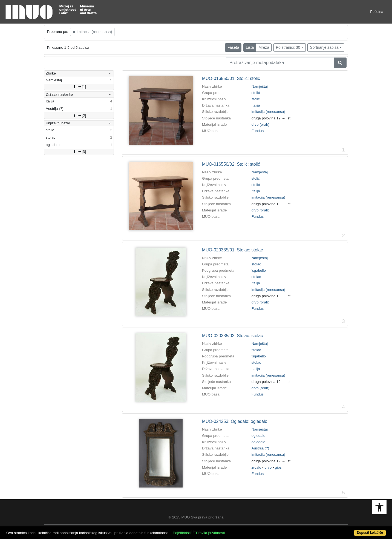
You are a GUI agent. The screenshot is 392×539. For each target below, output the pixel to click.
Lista (250, 47)
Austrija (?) (260, 448)
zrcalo (256, 467)
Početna (377, 12)
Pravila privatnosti (210, 533)
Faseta (233, 47)
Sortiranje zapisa (324, 47)
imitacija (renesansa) (92, 32)
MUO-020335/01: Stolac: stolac (232, 250)
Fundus (258, 131)
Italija (256, 105)
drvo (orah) (260, 124)
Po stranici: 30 (288, 47)
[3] (79, 152)
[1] (79, 87)
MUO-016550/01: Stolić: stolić (231, 78)
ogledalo (258, 436)
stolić (256, 93)
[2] (79, 116)
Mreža (264, 47)
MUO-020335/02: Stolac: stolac (232, 336)
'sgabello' (259, 270)
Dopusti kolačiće (370, 533)
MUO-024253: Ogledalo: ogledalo (235, 421)
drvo (268, 467)
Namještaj (260, 86)
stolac (256, 264)
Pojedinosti (182, 533)
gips (278, 467)
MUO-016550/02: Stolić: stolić (231, 164)
